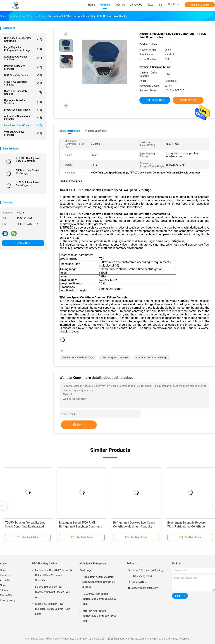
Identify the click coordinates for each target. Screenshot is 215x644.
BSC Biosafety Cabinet (23, 75)
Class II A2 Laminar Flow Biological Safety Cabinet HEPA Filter (53, 609)
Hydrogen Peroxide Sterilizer (23, 102)
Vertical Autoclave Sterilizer (23, 133)
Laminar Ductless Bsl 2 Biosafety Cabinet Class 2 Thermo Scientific (54, 575)
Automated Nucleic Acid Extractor (23, 118)
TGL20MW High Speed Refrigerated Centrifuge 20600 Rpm (99, 599)
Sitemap (5, 590)
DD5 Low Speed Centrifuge (115, 358)
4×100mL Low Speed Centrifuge (78, 358)
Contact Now (23, 243)
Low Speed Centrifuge (23, 125)
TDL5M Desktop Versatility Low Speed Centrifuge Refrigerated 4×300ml (25, 527)
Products (5, 575)
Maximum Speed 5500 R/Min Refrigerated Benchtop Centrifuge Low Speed (81, 527)
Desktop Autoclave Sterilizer (23, 67)
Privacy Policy (8, 600)
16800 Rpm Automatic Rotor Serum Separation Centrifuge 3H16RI (99, 582)
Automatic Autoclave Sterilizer (23, 58)
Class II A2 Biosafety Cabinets (23, 83)
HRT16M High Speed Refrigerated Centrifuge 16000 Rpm (99, 616)
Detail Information (70, 131)
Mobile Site (6, 595)
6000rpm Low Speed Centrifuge (28, 172)
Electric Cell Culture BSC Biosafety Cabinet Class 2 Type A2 (52, 592)
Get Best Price (155, 100)
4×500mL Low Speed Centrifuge (28, 184)
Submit (79, 425)
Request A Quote (200, 5)
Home (3, 570)
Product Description (96, 131)
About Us (5, 580)
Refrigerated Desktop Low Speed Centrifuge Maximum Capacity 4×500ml (134, 527)
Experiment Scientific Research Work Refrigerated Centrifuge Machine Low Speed (187, 527)
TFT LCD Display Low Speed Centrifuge (28, 160)
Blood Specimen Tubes (23, 110)
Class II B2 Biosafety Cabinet (23, 92)
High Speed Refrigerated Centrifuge (23, 39)
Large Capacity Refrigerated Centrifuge (23, 49)
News (3, 585)
